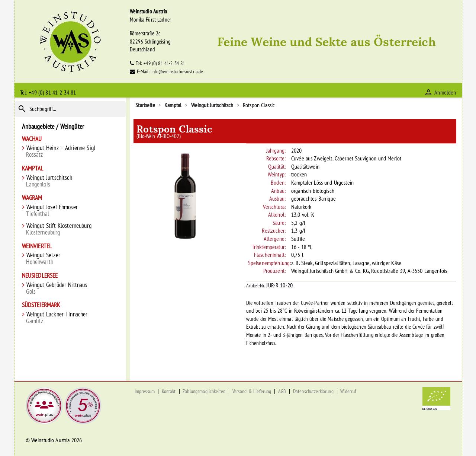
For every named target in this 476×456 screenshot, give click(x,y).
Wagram (32, 198)
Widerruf (348, 391)
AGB (282, 391)
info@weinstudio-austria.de (177, 71)
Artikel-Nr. (256, 286)
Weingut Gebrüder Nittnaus (70, 288)
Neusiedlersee (40, 276)
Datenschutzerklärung (313, 391)
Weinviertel (37, 246)
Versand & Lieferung (252, 391)
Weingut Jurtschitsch (70, 181)
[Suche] (70, 109)
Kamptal (33, 168)
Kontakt (169, 391)
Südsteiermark (41, 305)
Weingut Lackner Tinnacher (70, 318)
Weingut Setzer (70, 259)
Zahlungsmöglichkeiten (204, 391)
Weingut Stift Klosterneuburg (70, 229)
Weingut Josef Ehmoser (70, 211)
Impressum (145, 391)
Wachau (32, 139)
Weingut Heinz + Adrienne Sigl (70, 151)
